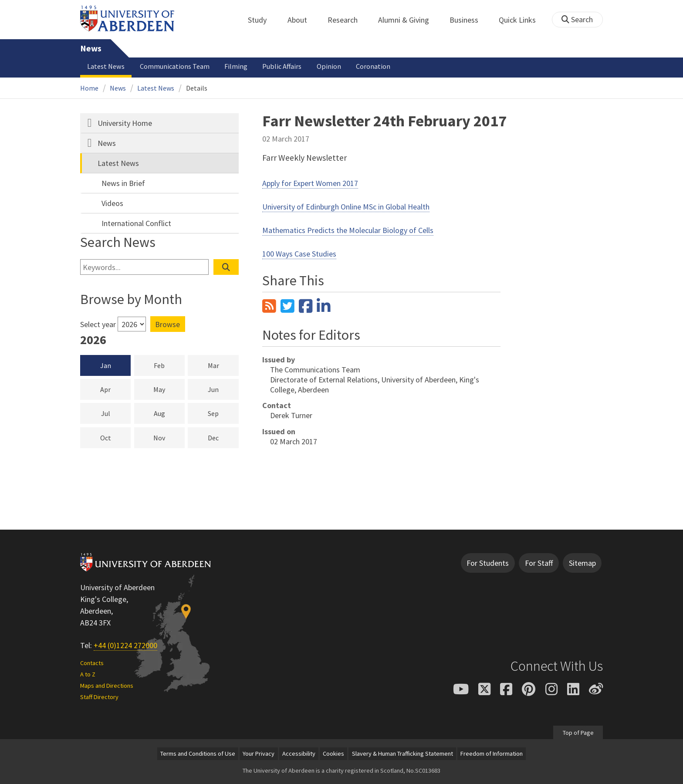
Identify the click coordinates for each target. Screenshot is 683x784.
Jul (116, 413)
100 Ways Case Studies (299, 254)
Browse (167, 324)
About (302, 20)
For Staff (539, 563)
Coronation (373, 66)
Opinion (329, 66)
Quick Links (522, 20)
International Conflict (136, 223)
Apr (115, 389)
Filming (236, 66)
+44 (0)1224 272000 (125, 645)
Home (89, 88)
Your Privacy (259, 754)
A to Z (88, 674)
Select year (98, 324)
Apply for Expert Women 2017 (310, 183)
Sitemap (582, 563)
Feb (169, 365)
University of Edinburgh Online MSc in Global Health (346, 207)
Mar (223, 365)
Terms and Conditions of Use (198, 754)
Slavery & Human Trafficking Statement (402, 754)
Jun (223, 389)
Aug (169, 413)
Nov (169, 437)
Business (469, 20)
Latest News (106, 66)
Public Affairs (282, 66)
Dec (223, 437)
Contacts (92, 663)
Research (347, 20)
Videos (112, 203)
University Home (125, 123)
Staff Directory (99, 697)
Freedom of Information (492, 754)
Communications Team (175, 66)
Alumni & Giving (408, 20)
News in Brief (123, 183)
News (91, 48)
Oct (116, 437)
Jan (106, 365)
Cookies (333, 754)
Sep (223, 413)
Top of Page (578, 732)
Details (197, 88)
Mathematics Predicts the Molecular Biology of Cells (348, 230)
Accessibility (299, 754)
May (169, 389)
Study (262, 20)
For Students (488, 563)
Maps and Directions (107, 686)
